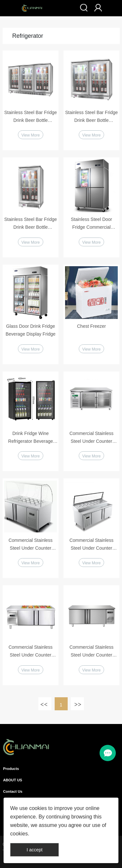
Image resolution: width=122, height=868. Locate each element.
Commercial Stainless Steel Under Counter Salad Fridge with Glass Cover (31, 545)
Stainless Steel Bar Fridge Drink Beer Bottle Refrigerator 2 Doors (91, 117)
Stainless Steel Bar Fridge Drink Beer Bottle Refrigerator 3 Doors (31, 117)
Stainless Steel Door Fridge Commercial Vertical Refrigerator (92, 224)
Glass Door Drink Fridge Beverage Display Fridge (30, 330)
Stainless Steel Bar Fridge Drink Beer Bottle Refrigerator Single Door (31, 224)
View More (31, 135)
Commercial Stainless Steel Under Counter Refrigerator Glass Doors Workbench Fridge (92, 438)
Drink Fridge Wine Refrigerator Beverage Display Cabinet (31, 438)
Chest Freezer (92, 326)
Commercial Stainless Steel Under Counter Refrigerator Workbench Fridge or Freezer (31, 652)
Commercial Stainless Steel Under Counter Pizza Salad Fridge (91, 545)
